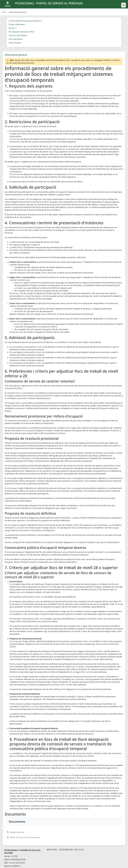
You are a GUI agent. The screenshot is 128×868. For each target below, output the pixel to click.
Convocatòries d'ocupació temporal (25, 21)
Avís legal (79, 850)
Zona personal (15, 39)
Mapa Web (52, 850)
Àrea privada (14, 43)
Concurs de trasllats (18, 35)
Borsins (12, 28)
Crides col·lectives (17, 24)
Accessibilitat (66, 850)
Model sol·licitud (17, 832)
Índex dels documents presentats (25, 837)
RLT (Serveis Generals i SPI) (21, 32)
